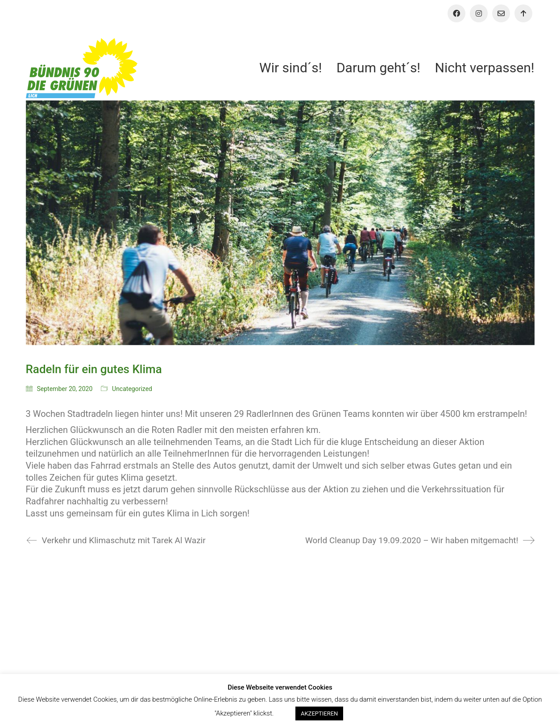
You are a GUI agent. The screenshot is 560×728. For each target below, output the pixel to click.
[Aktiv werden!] (523, 13)
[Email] (501, 13)
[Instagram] (479, 13)
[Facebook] (456, 13)
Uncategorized (132, 389)
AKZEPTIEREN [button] (319, 713)
